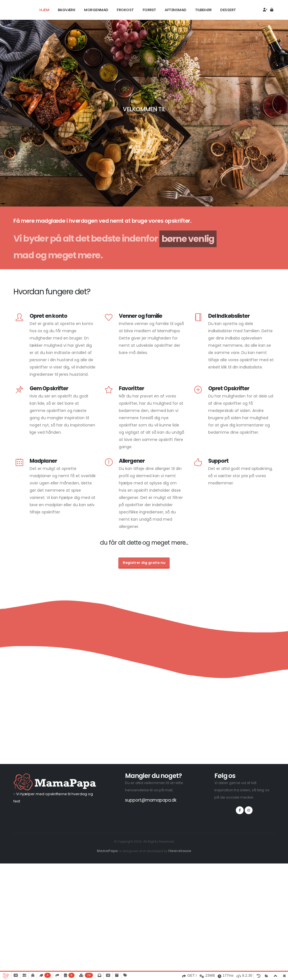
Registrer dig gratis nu (144, 563)
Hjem (44, 10)
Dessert (228, 10)
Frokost (125, 10)
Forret (149, 10)
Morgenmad (96, 10)
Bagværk (67, 10)
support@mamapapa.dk (151, 800)
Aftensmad (176, 10)
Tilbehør (203, 10)
